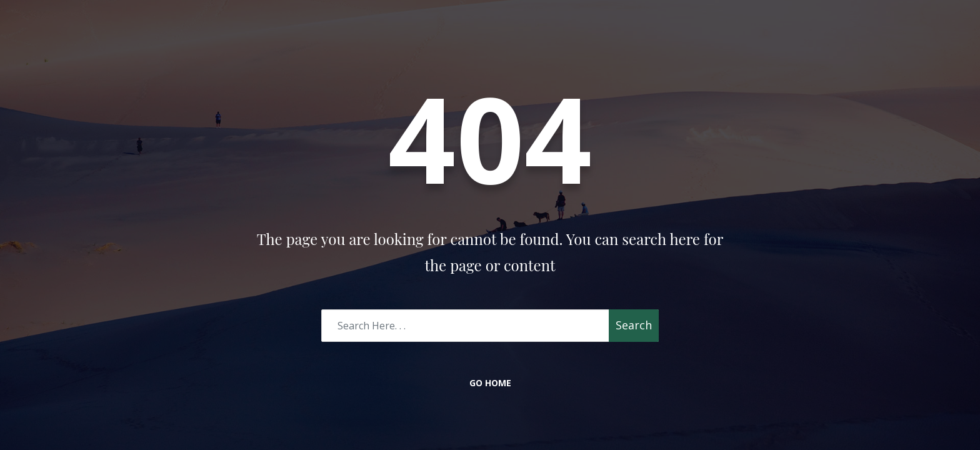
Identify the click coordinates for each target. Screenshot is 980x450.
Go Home (490, 383)
